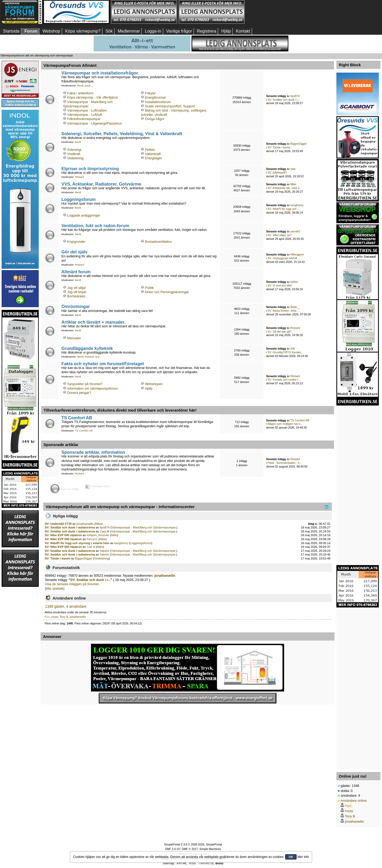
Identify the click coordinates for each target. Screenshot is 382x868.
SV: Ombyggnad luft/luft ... (284, 258)
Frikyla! (150, 93)
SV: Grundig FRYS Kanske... (285, 352)
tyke (293, 169)
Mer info (303, 857)
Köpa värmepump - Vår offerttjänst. (93, 98)
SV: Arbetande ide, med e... (285, 188)
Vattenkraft (153, 154)
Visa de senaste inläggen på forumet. (72, 584)
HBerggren (297, 254)
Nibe (98, 524)
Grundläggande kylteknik (87, 348)
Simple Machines (210, 849)
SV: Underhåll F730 (58, 524)
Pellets (150, 150)
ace (97, 357)
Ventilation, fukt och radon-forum (95, 226)
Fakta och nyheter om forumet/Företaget (103, 364)
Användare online (353, 801)
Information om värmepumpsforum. (93, 389)
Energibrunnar (156, 98)
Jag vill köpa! (77, 292)
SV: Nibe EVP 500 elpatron (63, 535)
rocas (55, 617)
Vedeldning (75, 158)
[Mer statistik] (55, 589)
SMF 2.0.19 (172, 849)
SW (293, 349)
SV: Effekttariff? (277, 173)
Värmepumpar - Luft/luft (84, 115)
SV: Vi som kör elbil (279, 285)
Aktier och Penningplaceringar (167, 292)
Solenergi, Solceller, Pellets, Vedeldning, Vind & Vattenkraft (122, 134)
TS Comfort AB (77, 418)
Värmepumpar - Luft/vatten (87, 111)
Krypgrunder (76, 242)
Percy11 (92, 539)
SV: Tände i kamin (279, 147)
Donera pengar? (79, 393)
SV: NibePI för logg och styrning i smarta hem (77, 543)
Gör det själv (75, 252)
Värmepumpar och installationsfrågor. (100, 73)
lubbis (294, 282)
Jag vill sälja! (77, 288)
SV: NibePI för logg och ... (284, 209)
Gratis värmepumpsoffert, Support (170, 106)
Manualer (74, 338)
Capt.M (105, 531)
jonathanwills (85, 524)
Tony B (64, 617)
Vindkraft (74, 154)
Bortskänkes (76, 296)
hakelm (105, 551)
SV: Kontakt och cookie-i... (284, 380)
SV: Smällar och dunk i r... (284, 100)
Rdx (47, 617)
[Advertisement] (279, 12)
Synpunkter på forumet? (85, 384)
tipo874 (295, 96)
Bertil (80, 85)
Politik (149, 288)
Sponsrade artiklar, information (93, 452)
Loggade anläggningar (84, 215)
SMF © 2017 (190, 849)
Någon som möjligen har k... (285, 424)
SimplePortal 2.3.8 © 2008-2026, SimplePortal (193, 844)
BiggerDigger (299, 144)
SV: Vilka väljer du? (279, 235)
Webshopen (154, 384)
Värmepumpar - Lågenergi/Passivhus (94, 124)
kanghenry (297, 205)
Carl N (91, 547)
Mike (293, 184)
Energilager (154, 158)
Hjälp (149, 389)
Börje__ (295, 307)
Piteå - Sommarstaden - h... (285, 463)
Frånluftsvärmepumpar (84, 119)
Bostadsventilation (159, 242)
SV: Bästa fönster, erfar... (283, 311)
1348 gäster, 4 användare (66, 607)
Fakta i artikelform (80, 93)
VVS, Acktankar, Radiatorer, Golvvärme (101, 184)
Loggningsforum (79, 199)
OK (291, 857)
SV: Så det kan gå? (279, 332)
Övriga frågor (155, 119)
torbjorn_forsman (98, 535)
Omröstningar (76, 306)
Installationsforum (158, 102)
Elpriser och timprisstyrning (90, 169)
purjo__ (89, 85)
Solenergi (74, 150)
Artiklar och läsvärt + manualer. (94, 322)
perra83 (295, 231)
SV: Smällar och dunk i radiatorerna (70, 527)
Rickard (80, 177)
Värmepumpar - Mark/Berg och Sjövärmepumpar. (144, 527)
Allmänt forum (76, 272)
